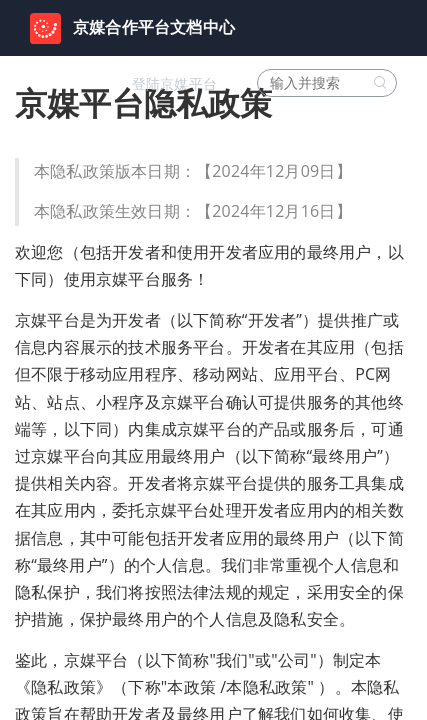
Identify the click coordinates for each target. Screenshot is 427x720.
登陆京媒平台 (174, 84)
